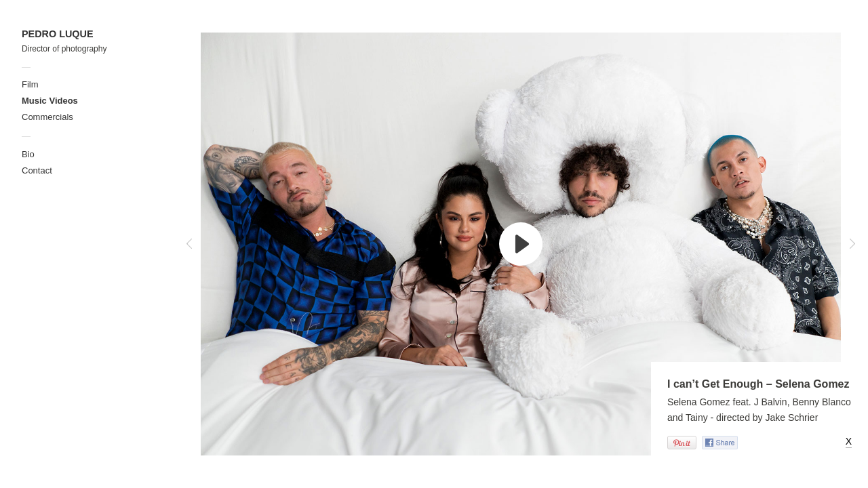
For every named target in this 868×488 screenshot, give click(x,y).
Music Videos (50, 101)
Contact (37, 170)
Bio (28, 154)
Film (30, 84)
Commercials (47, 117)
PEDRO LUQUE (58, 34)
